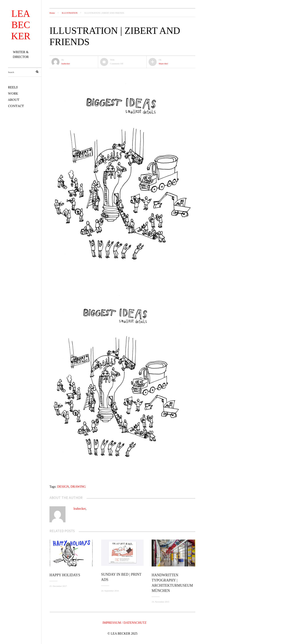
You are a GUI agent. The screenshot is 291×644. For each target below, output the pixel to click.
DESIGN (63, 487)
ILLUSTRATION (70, 13)
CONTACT (16, 106)
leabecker (66, 64)
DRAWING (78, 487)
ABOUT (14, 100)
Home (52, 13)
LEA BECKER (21, 25)
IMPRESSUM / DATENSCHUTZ (125, 623)
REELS (13, 87)
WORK (13, 93)
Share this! (163, 64)
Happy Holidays (65, 575)
